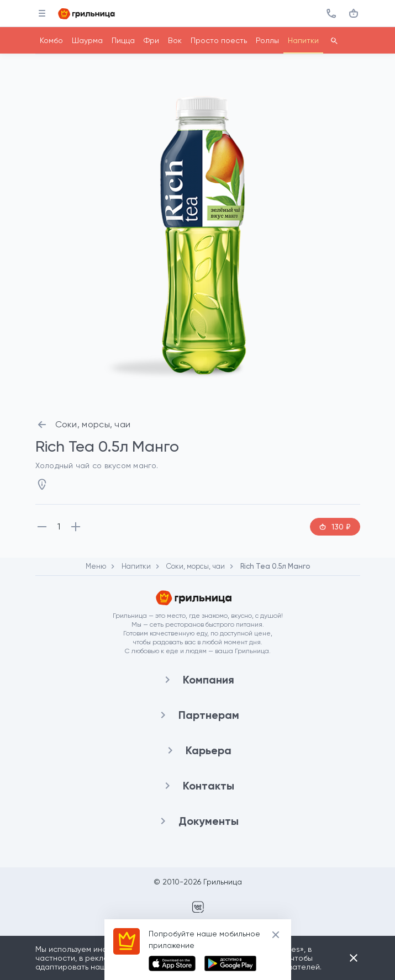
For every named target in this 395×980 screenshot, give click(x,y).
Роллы (267, 40)
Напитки (303, 40)
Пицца (123, 40)
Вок (175, 40)
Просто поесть (219, 40)
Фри (151, 40)
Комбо (51, 40)
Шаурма (87, 40)
